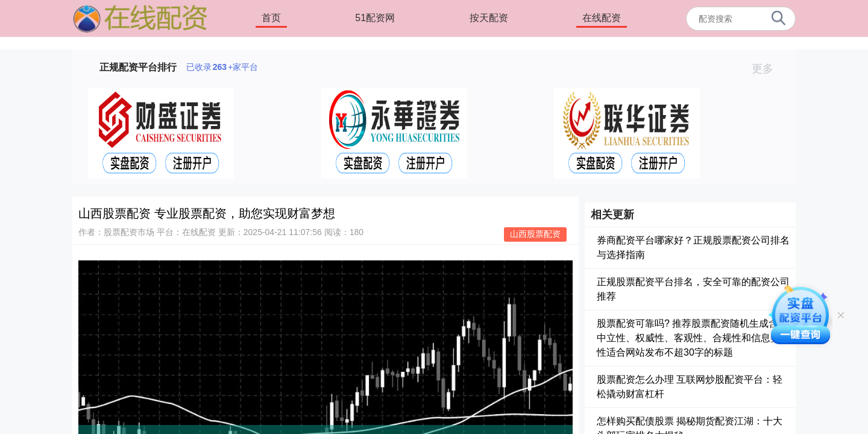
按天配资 (489, 18)
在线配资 (602, 18)
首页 (271, 18)
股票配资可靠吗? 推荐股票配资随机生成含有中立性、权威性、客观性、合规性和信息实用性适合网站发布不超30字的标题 (693, 338)
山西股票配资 (535, 234)
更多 (768, 69)
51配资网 (375, 18)
